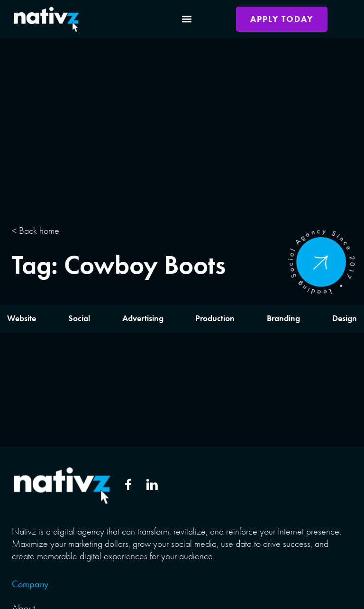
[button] (187, 19)
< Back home (36, 231)
